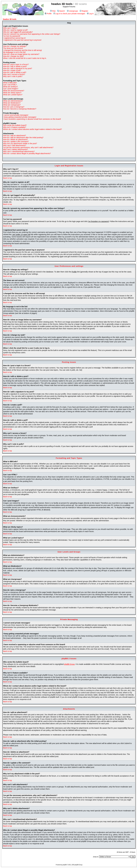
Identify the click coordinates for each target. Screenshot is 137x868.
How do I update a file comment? (16, 141)
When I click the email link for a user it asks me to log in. (25, 58)
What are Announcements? (14, 91)
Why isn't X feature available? (15, 127)
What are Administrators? (13, 101)
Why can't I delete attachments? (16, 149)
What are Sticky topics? (12, 93)
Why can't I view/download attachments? (19, 151)
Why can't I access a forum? (14, 74)
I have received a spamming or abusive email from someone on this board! (32, 119)
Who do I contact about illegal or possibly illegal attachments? (27, 153)
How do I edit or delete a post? (15, 66)
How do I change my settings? (15, 46)
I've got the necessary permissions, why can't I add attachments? (28, 147)
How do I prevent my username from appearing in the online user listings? (32, 34)
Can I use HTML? (10, 85)
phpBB (65, 865)
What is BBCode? (10, 83)
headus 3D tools (10, 19)
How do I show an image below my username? (21, 54)
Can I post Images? (11, 89)
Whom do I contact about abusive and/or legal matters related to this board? (33, 129)
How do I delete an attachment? (15, 139)
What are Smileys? (10, 87)
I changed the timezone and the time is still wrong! (23, 50)
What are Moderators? (12, 103)
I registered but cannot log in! (14, 38)
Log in (90, 14)
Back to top (7, 178)
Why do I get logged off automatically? (18, 32)
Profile (48, 14)
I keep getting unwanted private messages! (20, 117)
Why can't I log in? (10, 28)
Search (61, 11)
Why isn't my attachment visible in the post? (20, 143)
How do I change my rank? (14, 56)
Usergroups (72, 11)
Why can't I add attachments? (15, 145)
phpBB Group (69, 664)
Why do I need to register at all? (15, 30)
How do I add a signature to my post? (18, 68)
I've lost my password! (12, 36)
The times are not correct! (13, 48)
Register (84, 11)
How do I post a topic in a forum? (16, 64)
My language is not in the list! (14, 52)
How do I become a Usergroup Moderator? (20, 109)
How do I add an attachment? (15, 136)
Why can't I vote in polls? (13, 76)
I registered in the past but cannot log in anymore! (22, 40)
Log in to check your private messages (69, 14)
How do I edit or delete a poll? (15, 72)
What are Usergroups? (12, 105)
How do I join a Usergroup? (14, 107)
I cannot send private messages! (16, 115)
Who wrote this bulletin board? (15, 125)
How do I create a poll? (12, 70)
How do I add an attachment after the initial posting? (23, 137)
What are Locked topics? (13, 95)
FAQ (53, 11)
